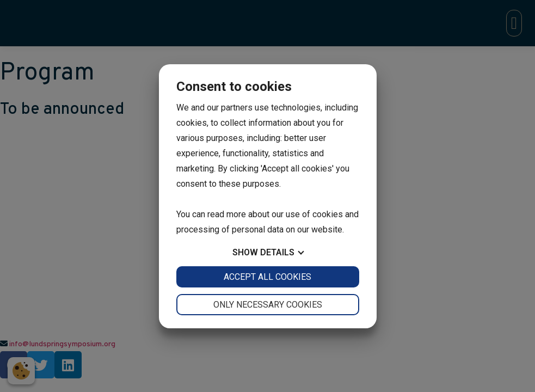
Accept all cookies (267, 277)
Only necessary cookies (268, 305)
